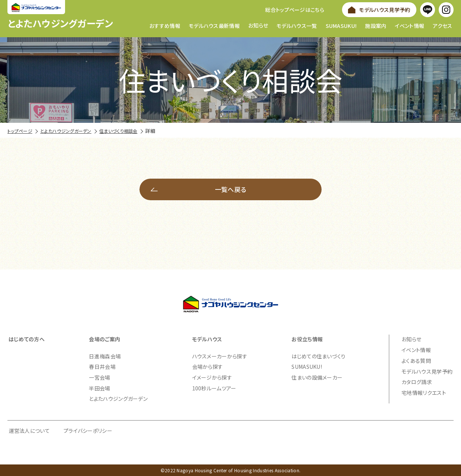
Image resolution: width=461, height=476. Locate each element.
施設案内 (376, 25)
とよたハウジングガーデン (60, 23)
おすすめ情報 (165, 25)
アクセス (442, 25)
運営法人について (29, 430)
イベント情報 (410, 25)
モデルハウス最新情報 (214, 25)
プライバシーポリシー (88, 430)
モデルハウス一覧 (297, 25)
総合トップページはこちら (295, 10)
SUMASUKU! (341, 25)
